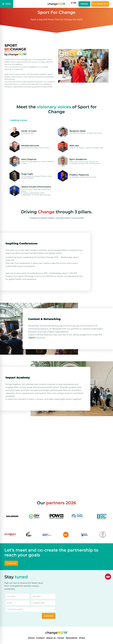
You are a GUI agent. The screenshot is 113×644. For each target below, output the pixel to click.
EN (74, 3)
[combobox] (74, 3)
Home (31, 638)
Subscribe (49, 616)
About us (51, 638)
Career (61, 638)
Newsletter (72, 638)
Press (82, 638)
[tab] (18, 120)
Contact (40, 638)
